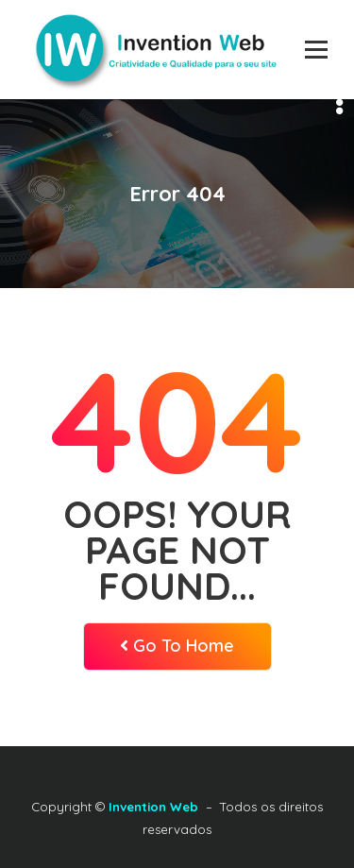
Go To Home (177, 646)
